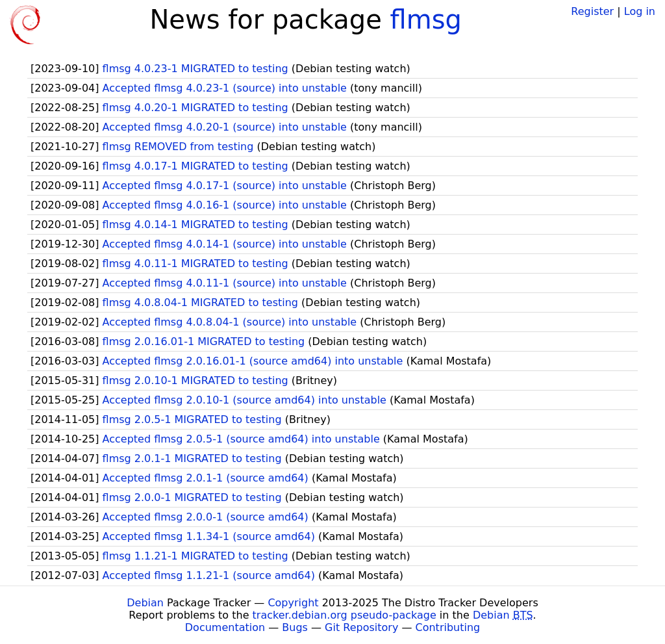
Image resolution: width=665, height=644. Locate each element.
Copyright (293, 603)
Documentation (225, 627)
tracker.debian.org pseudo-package (345, 615)
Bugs (295, 627)
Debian (145, 603)
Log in (640, 11)
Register (592, 11)
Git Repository (361, 627)
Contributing (448, 627)
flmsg (426, 19)
